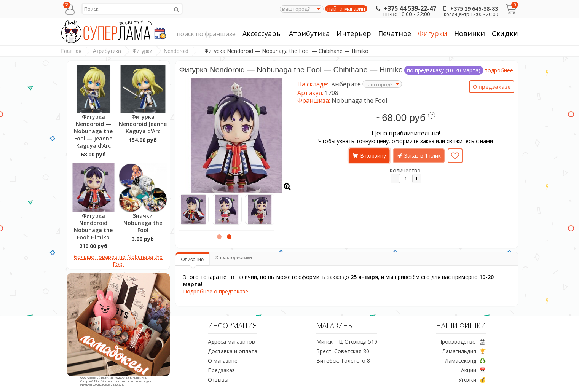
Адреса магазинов (231, 342)
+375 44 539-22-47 (405, 8)
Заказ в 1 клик (423, 155)
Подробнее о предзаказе (216, 291)
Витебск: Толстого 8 (343, 361)
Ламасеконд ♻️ (465, 361)
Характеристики (233, 257)
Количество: (406, 170)
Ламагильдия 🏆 (464, 351)
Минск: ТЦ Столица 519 (347, 342)
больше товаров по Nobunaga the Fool (118, 260)
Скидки (505, 33)
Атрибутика (309, 34)
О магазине (223, 361)
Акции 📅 (473, 370)
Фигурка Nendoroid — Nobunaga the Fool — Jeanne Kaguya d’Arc (93, 131)
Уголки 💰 (472, 380)
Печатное (395, 34)
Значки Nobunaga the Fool (143, 223)
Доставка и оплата (233, 351)
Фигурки (433, 34)
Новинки (470, 33)
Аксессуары (262, 34)
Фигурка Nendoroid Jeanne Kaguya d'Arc (143, 124)
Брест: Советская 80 (343, 351)
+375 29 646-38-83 (469, 9)
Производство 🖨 (462, 342)
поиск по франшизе (206, 34)
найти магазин (346, 9)
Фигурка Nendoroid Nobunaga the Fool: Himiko (93, 226)
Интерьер (354, 34)
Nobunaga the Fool (359, 100)
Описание (193, 259)
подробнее (499, 70)
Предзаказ (221, 370)
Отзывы (218, 380)
